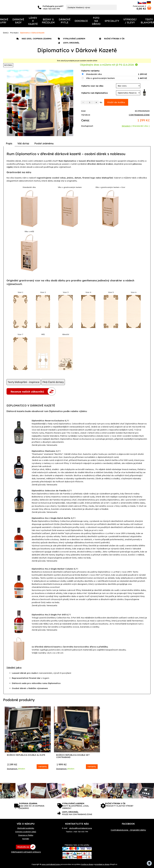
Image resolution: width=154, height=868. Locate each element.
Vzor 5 (111, 292)
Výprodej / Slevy (130, 21)
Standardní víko (94, 74)
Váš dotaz (23, 143)
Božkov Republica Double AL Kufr (26, 755)
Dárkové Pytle (65, 21)
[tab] (9, 144)
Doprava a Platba (26, 835)
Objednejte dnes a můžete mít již (109, 65)
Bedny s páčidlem (48, 21)
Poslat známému (44, 143)
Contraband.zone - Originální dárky (128, 830)
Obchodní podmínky (26, 828)
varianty (43, 766)
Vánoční (66, 334)
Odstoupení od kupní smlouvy (26, 852)
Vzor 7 (20, 334)
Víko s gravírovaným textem (100, 78)
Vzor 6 (134, 292)
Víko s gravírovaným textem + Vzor (110, 187)
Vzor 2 (43, 292)
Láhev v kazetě (33, 21)
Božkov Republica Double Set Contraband (73, 756)
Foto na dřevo (96, 21)
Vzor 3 (66, 292)
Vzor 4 (88, 292)
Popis (9, 143)
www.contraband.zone (51, 864)
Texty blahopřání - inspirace (24, 382)
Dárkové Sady (18, 21)
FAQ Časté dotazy (53, 382)
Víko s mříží (29, 231)
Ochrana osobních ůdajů (26, 832)
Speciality (112, 21)
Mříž (43, 334)
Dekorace (81, 21)
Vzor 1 (20, 292)
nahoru (150, 864)
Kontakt (26, 839)
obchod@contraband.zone (81, 828)
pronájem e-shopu (102, 864)
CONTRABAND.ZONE (139, 115)
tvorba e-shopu (87, 864)
